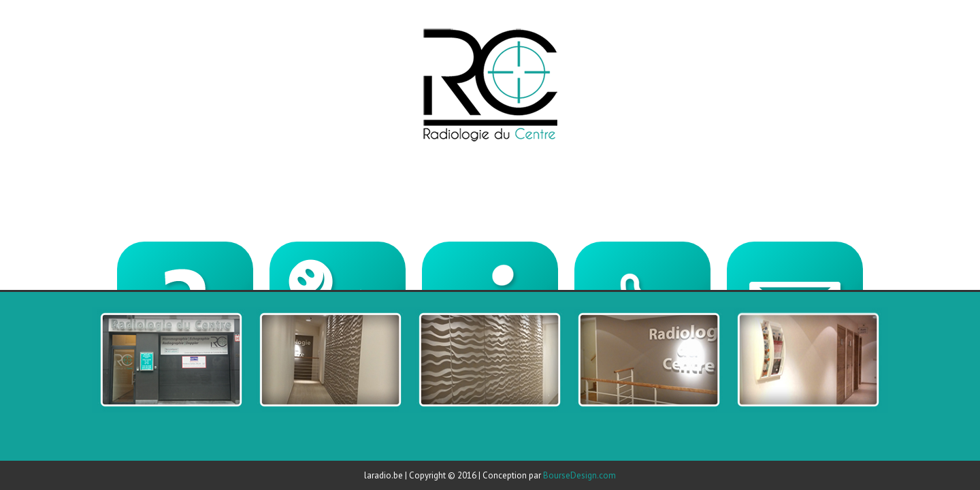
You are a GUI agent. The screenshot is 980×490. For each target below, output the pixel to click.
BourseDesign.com (579, 475)
